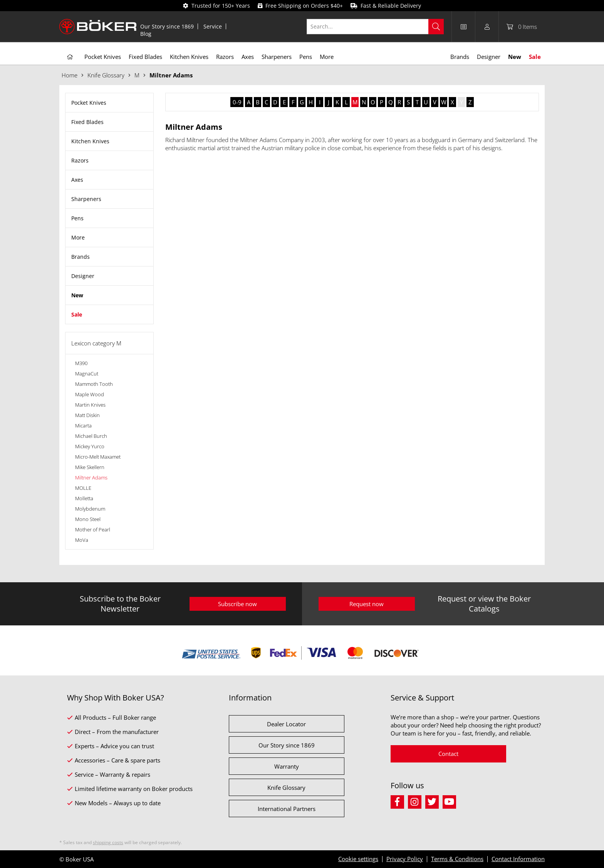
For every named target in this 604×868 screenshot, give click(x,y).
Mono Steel (88, 519)
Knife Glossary (286, 788)
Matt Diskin (87, 415)
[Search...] (375, 27)
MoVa (82, 540)
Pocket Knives (89, 103)
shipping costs (108, 842)
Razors (80, 160)
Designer (83, 276)
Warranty (287, 766)
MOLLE (83, 488)
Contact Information (518, 859)
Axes (77, 180)
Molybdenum (90, 509)
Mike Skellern (90, 467)
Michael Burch (91, 436)
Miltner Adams (91, 478)
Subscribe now (237, 604)
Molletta (84, 498)
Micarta (83, 426)
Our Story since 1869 (167, 26)
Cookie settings (358, 859)
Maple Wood (90, 394)
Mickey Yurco (90, 446)
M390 (81, 363)
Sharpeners (86, 199)
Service (213, 26)
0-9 (237, 102)
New (77, 295)
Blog (146, 34)
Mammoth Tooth (94, 384)
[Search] (436, 27)
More (78, 237)
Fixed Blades (87, 122)
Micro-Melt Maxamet (98, 457)
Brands (81, 257)
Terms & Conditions (457, 859)
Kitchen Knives (90, 141)
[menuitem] (167, 26)
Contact (448, 754)
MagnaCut (87, 374)
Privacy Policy (405, 859)
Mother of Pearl (93, 530)
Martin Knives (90, 405)
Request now (367, 604)
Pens (77, 218)
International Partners (287, 809)
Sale (77, 314)
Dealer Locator (286, 724)
